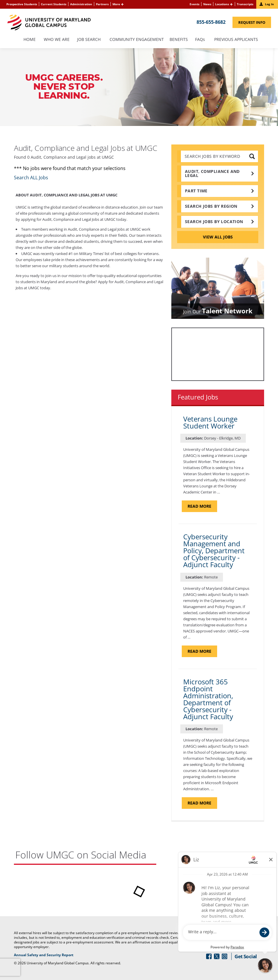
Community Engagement (137, 40)
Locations (222, 4)
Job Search (89, 40)
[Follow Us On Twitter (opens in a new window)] (217, 956)
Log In (269, 4)
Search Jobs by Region (211, 206)
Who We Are (57, 40)
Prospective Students (22, 4)
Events (195, 4)
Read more (202, 506)
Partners (102, 4)
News (207, 4)
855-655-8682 (211, 22)
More (116, 4)
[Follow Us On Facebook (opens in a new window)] (209, 956)
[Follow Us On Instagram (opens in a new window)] (225, 956)
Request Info (255, 22)
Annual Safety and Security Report (65, 955)
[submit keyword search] (252, 156)
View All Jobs (218, 237)
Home (30, 40)
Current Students (54, 4)
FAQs (200, 40)
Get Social (246, 956)
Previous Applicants (238, 40)
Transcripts (245, 4)
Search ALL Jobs (31, 178)
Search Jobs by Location (214, 222)
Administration (81, 4)
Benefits (179, 40)
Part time (196, 191)
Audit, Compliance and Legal (212, 173)
